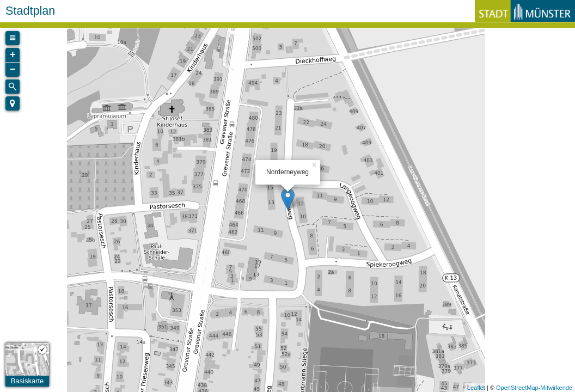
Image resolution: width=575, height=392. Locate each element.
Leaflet (476, 388)
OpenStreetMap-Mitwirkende (534, 388)
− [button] (13, 70)
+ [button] (13, 55)
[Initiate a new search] (13, 87)
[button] (13, 103)
